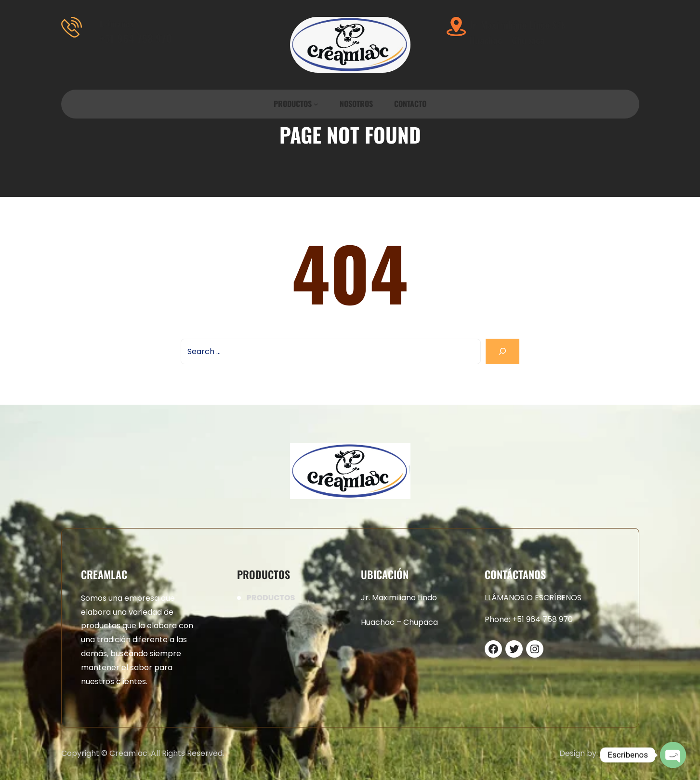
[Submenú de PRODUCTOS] (316, 104)
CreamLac (620, 753)
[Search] (503, 351)
